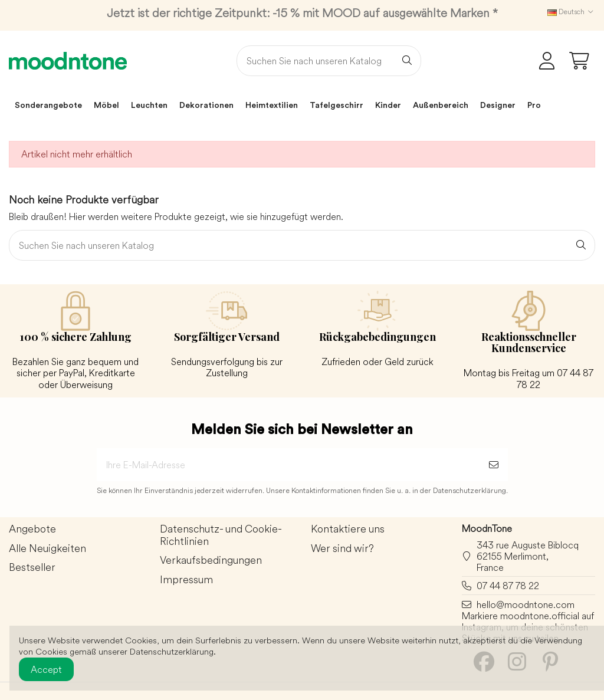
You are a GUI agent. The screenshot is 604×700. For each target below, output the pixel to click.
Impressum (186, 580)
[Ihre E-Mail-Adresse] (288, 465)
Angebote (32, 529)
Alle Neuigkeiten (47, 549)
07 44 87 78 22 (508, 586)
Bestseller (32, 568)
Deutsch (571, 11)
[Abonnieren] (494, 465)
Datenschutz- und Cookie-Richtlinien (221, 535)
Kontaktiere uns (348, 529)
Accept (46, 669)
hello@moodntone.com (526, 604)
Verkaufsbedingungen (211, 561)
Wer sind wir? (342, 549)
